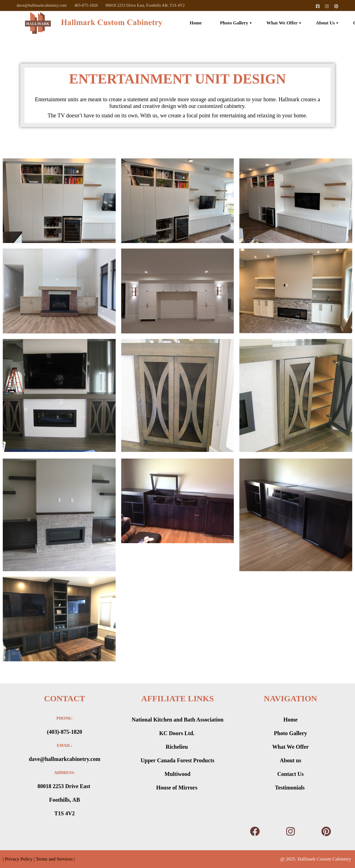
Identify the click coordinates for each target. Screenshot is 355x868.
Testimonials (290, 788)
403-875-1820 (86, 5)
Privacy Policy (18, 859)
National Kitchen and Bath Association (177, 720)
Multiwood (177, 774)
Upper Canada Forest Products (177, 760)
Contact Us (291, 774)
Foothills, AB (64, 800)
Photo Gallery (291, 733)
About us (291, 760)
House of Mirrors (177, 788)
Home (291, 720)
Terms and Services (54, 859)
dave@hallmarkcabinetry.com (42, 5)
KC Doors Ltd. (177, 733)
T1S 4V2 (65, 813)
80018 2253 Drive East (65, 786)
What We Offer (290, 747)
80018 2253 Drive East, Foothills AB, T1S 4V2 (145, 5)
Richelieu (177, 747)
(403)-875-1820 (64, 732)
